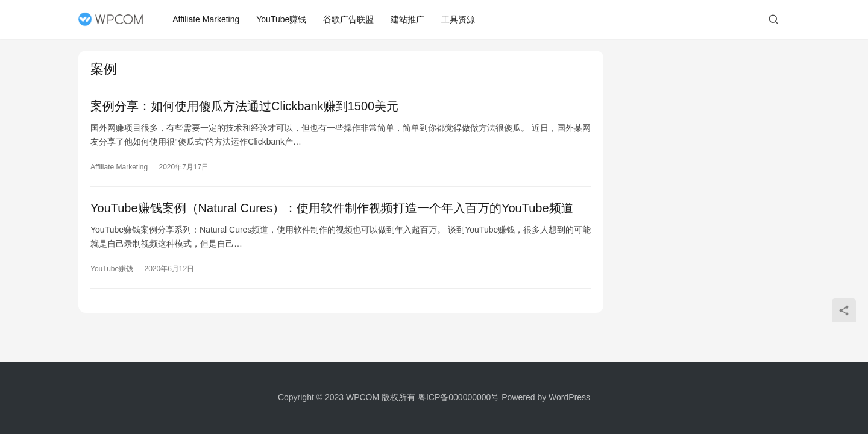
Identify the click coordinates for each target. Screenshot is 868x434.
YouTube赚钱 (282, 19)
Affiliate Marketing (206, 19)
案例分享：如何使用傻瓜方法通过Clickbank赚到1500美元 (244, 106)
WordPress (569, 397)
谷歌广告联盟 (349, 19)
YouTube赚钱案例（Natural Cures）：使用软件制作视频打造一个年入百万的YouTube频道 (332, 208)
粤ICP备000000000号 (458, 397)
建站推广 (408, 19)
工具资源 (459, 19)
